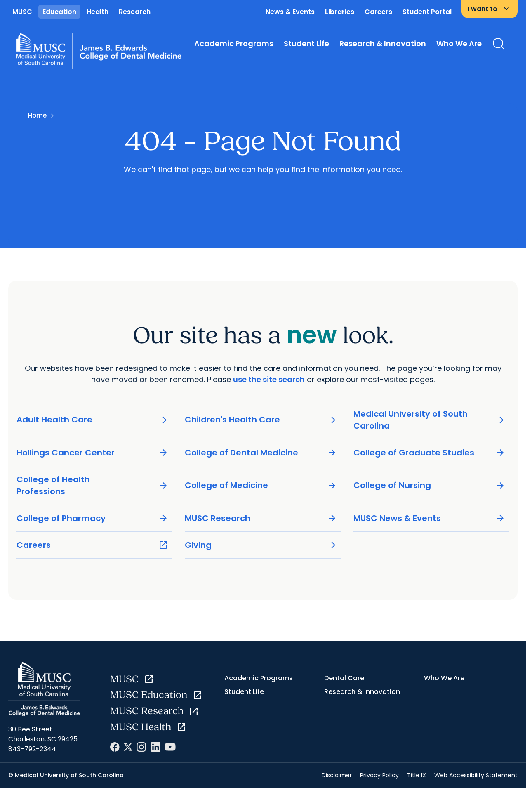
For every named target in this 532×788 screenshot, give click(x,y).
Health (98, 12)
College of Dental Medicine (261, 453)
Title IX (417, 775)
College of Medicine (261, 485)
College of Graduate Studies (429, 453)
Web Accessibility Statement (476, 775)
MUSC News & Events (429, 518)
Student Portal (427, 12)
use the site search (269, 379)
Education (59, 12)
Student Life (306, 44)
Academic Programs (234, 44)
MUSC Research (261, 518)
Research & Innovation (383, 44)
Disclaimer (337, 775)
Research (135, 12)
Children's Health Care (261, 420)
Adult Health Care (92, 420)
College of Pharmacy (92, 518)
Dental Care (344, 678)
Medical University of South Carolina (429, 420)
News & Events (290, 12)
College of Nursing (429, 485)
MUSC (22, 12)
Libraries (340, 12)
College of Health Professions (92, 485)
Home (37, 115)
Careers (378, 12)
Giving (261, 545)
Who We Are (459, 44)
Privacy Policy (379, 775)
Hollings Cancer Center (92, 453)
